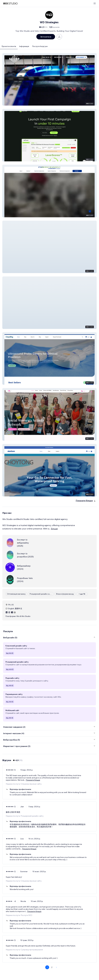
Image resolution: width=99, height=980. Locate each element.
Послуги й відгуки (40, 46)
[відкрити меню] (95, 4)
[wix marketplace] (10, 4)
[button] (49, 79)
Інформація (24, 46)
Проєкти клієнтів (9, 46)
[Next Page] (56, 967)
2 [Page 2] (52, 967)
